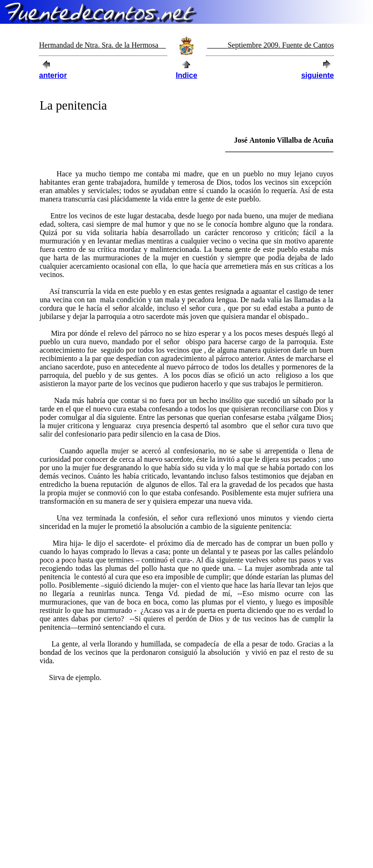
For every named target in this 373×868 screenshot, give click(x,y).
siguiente (318, 75)
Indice (186, 75)
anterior (53, 75)
